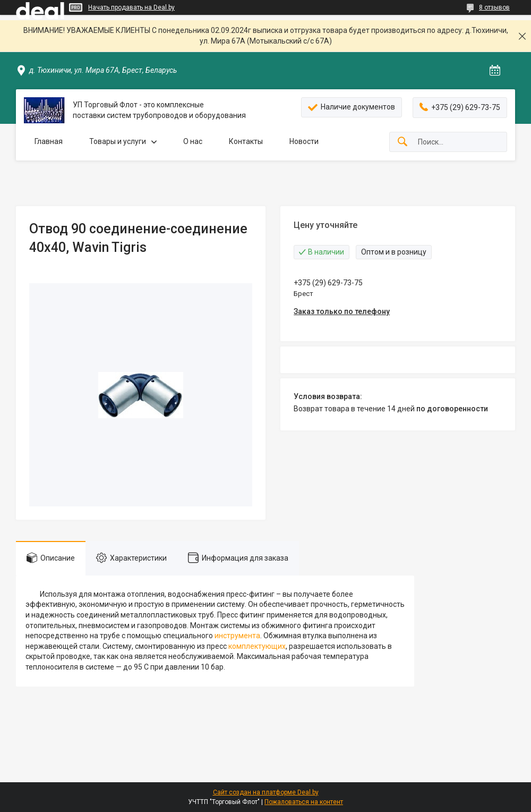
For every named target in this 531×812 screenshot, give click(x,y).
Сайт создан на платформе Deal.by (266, 792)
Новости (304, 141)
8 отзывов (494, 7)
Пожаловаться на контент (304, 802)
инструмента (237, 636)
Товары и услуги (118, 141)
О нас (193, 141)
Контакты (246, 141)
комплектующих (257, 646)
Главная (49, 141)
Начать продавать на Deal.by (131, 7)
